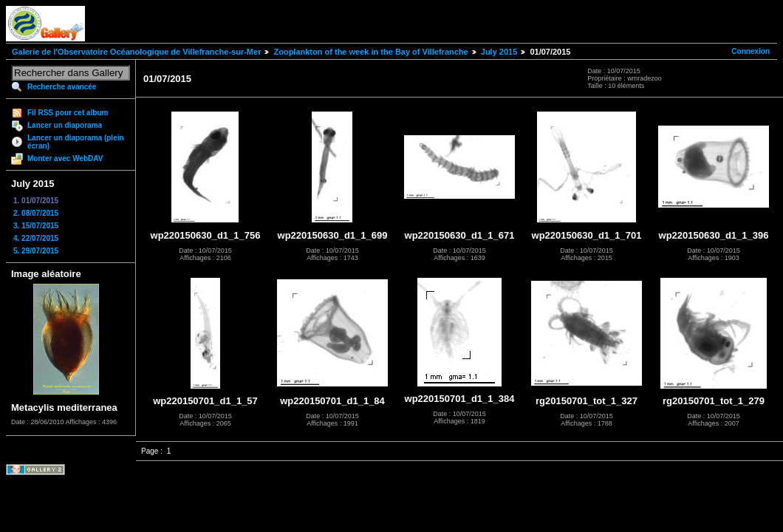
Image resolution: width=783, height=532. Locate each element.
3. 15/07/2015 (36, 226)
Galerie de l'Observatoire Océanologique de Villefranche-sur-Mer (136, 52)
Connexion (750, 51)
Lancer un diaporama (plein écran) (76, 142)
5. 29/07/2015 (36, 251)
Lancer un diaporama (65, 125)
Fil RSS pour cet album (68, 113)
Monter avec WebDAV (65, 158)
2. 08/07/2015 (36, 213)
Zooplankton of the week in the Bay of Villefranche (370, 52)
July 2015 (499, 52)
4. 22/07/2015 (36, 238)
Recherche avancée (62, 87)
